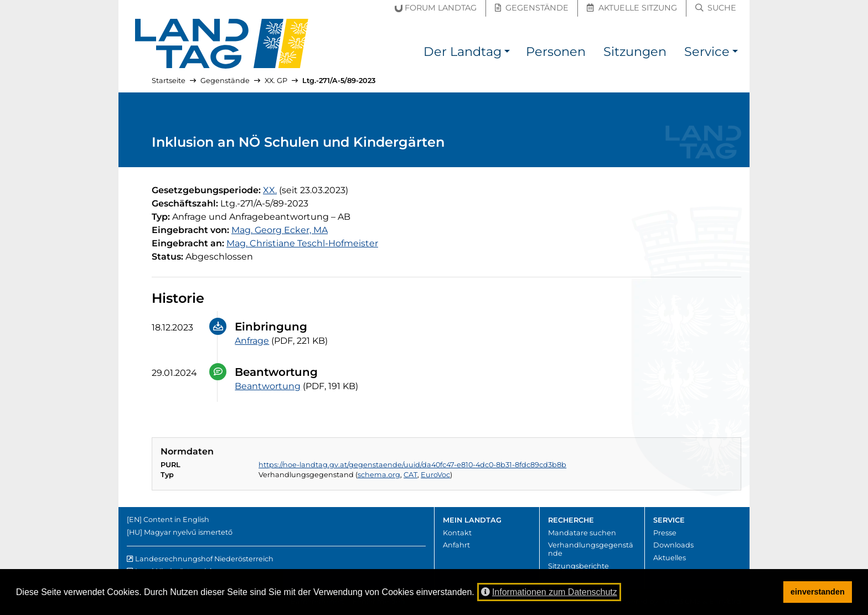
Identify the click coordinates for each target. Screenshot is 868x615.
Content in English (176, 520)
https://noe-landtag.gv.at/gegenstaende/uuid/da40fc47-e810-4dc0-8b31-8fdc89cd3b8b (412, 465)
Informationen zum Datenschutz (549, 592)
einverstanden (818, 592)
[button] (507, 53)
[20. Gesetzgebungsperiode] (270, 190)
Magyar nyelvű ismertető (188, 532)
